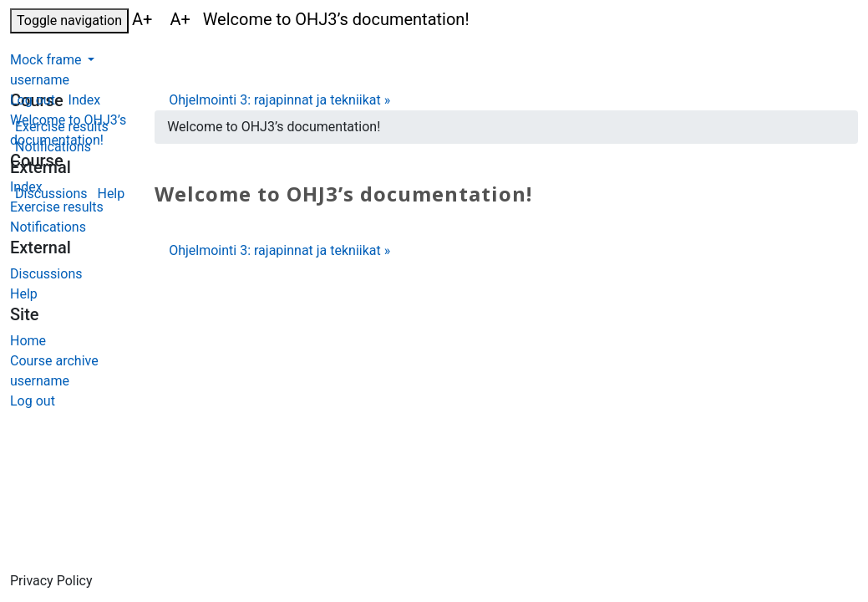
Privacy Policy (51, 581)
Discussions (46, 274)
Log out (33, 100)
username (40, 80)
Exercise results (57, 207)
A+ (144, 19)
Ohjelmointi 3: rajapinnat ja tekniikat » (279, 100)
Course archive (54, 361)
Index (26, 187)
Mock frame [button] (47, 60)
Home (28, 341)
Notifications (48, 227)
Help (24, 294)
